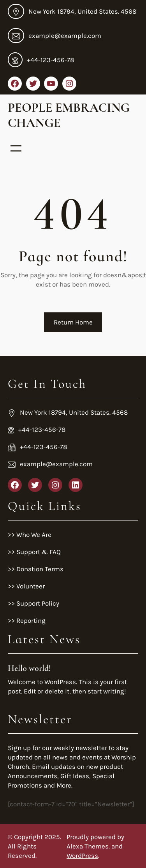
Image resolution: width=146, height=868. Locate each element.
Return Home (73, 322)
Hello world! (29, 668)
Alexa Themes (88, 846)
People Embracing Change (69, 115)
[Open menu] (16, 148)
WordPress (82, 856)
